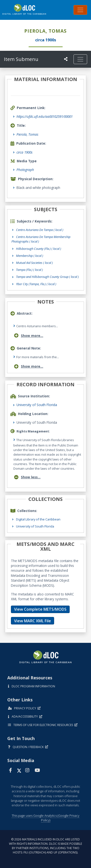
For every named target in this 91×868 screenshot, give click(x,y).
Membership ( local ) (30, 256)
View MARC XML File (33, 621)
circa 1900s (25, 152)
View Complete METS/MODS (40, 609)
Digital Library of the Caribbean (38, 519)
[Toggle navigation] (80, 10)
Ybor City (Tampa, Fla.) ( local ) (36, 284)
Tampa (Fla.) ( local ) (29, 270)
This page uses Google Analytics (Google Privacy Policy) (45, 818)
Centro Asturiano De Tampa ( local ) (40, 230)
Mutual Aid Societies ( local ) (34, 263)
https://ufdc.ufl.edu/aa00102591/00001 (45, 116)
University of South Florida (37, 405)
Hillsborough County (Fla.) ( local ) (39, 249)
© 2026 (45, 846)
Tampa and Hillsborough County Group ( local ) (47, 277)
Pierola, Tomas (27, 134)
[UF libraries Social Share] (66, 59)
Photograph (25, 170)
